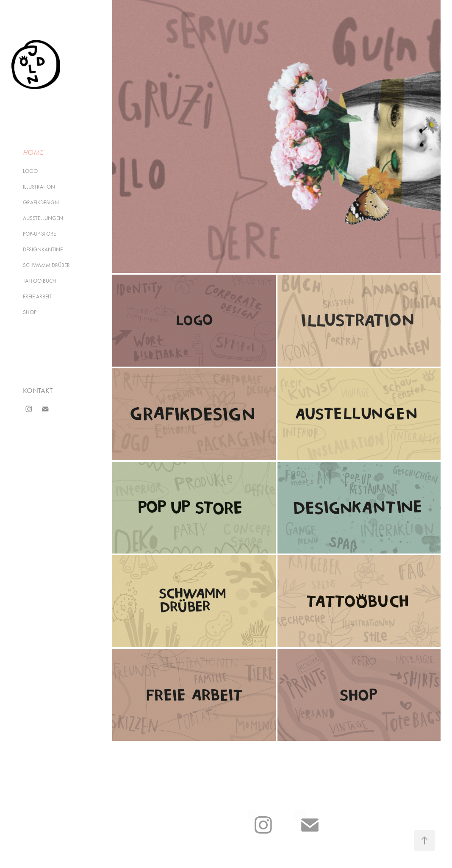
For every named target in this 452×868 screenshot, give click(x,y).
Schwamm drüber (46, 265)
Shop (30, 312)
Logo (30, 171)
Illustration (39, 187)
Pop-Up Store (39, 234)
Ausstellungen (43, 218)
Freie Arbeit (37, 296)
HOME (33, 152)
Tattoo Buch (40, 281)
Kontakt (38, 390)
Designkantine (43, 249)
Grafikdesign (41, 202)
